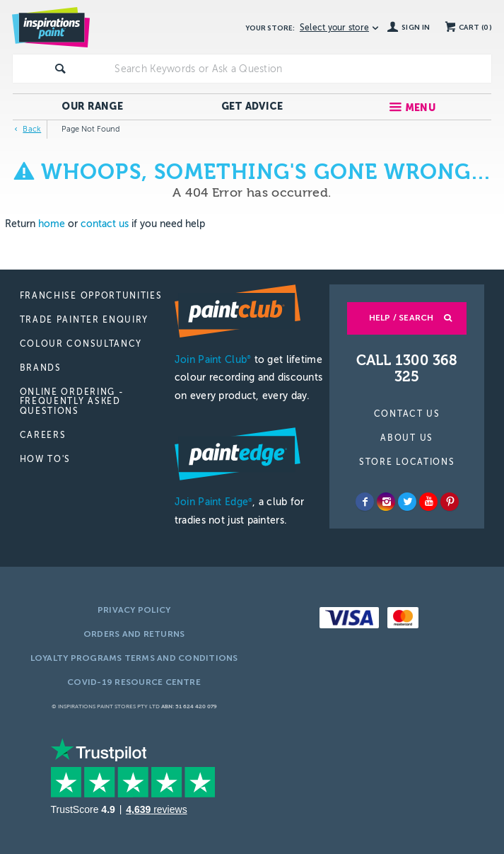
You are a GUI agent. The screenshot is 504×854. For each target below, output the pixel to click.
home (52, 224)
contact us (105, 224)
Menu (420, 108)
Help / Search (402, 318)
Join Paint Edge (213, 502)
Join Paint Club (213, 360)
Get (252, 106)
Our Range (92, 106)
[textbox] (300, 69)
